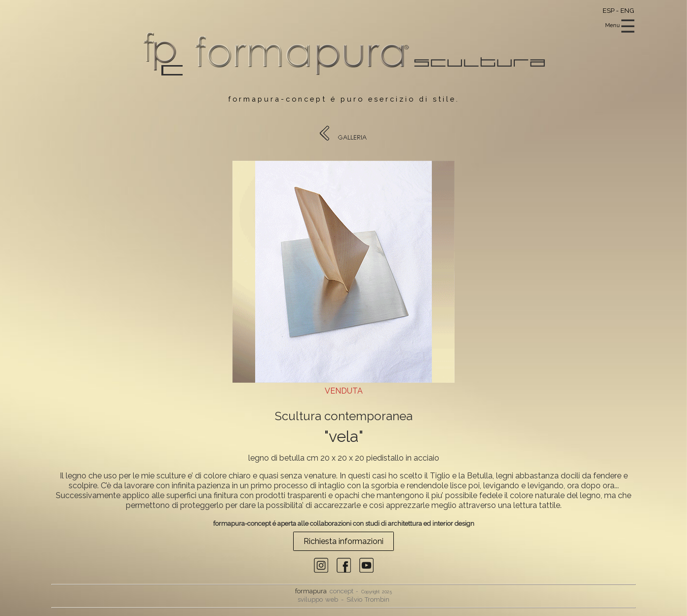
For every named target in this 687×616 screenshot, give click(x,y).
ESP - (611, 10)
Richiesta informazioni (343, 541)
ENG (627, 10)
